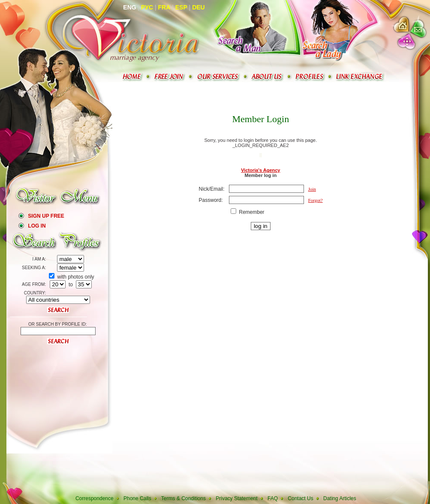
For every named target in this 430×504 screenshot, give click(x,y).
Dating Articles (340, 498)
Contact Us (300, 498)
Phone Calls (137, 498)
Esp (181, 7)
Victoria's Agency (260, 170)
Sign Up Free (46, 216)
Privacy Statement (236, 498)
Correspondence (95, 498)
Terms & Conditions (183, 498)
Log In (37, 226)
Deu (198, 7)
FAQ (273, 498)
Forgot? (316, 200)
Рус (147, 7)
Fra (164, 7)
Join (312, 189)
